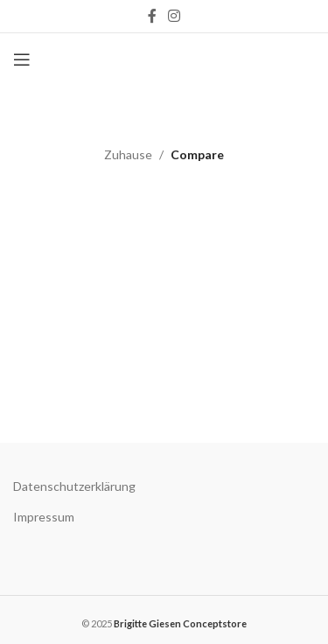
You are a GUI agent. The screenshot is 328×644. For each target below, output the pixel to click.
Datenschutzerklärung (74, 486)
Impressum (44, 517)
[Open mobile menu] (22, 59)
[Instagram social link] (174, 16)
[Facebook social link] (152, 16)
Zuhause (128, 154)
